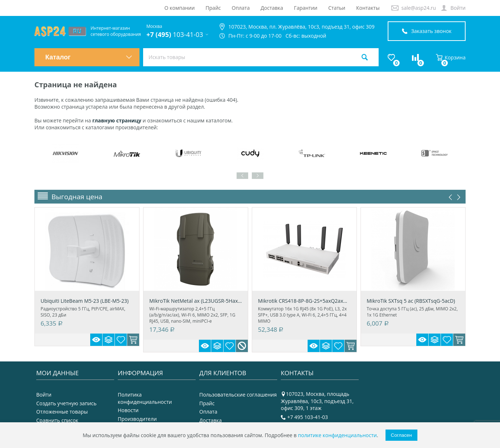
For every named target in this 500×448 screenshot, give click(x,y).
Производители (137, 419)
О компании (180, 8)
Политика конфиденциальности (145, 398)
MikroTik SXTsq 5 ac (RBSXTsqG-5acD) (411, 301)
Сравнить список (57, 420)
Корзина (451, 57)
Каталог (89, 57)
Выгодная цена (77, 197)
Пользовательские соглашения (238, 395)
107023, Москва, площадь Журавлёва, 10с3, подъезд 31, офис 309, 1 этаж (317, 401)
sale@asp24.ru (419, 8)
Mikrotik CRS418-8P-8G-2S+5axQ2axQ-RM (304, 301)
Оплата (241, 8)
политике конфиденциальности (337, 435)
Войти (458, 8)
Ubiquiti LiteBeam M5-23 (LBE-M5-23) (85, 301)
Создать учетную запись (66, 403)
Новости (128, 410)
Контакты (368, 8)
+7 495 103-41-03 (308, 417)
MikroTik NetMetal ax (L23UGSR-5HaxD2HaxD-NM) (196, 301)
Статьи (337, 8)
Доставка (272, 8)
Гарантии (306, 8)
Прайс (213, 8)
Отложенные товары (62, 412)
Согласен (401, 435)
